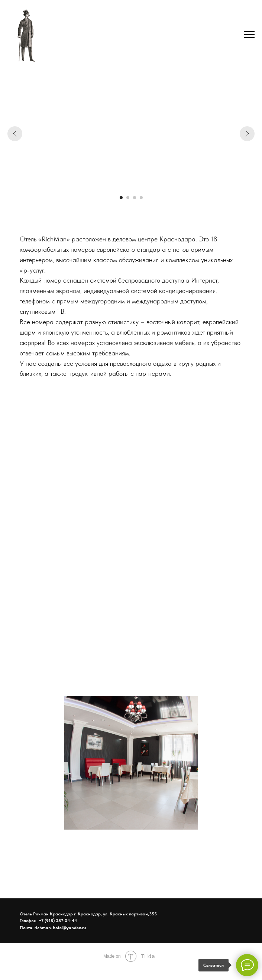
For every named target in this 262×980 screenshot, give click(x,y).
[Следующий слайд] (247, 134)
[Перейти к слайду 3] (135, 198)
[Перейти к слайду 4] (141, 198)
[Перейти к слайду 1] (121, 198)
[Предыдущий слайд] (15, 134)
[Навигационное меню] (249, 35)
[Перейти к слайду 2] (128, 198)
